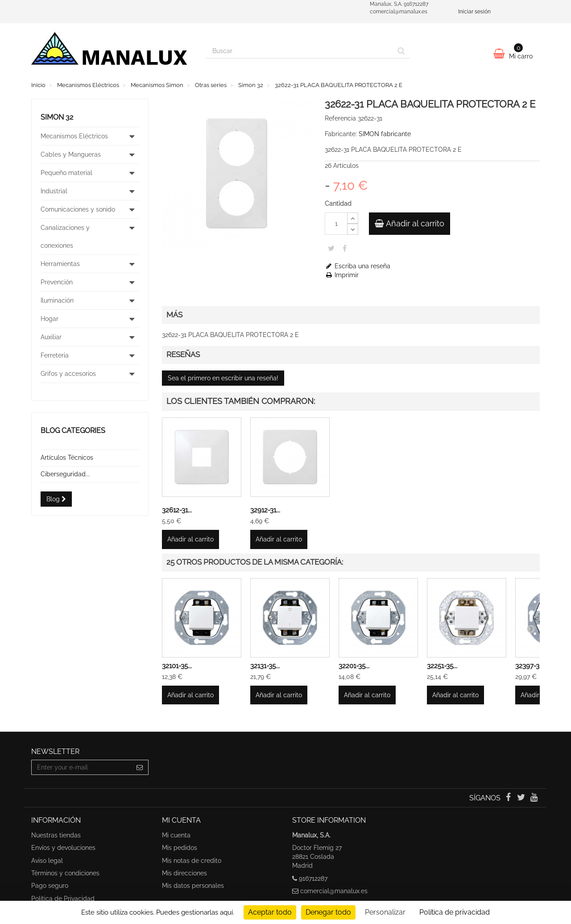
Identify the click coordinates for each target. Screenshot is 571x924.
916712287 (313, 878)
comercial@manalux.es (334, 891)
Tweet (331, 248)
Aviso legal (47, 861)
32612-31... (177, 510)
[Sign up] (140, 767)
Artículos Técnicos (67, 458)
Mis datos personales (193, 886)
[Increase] (353, 218)
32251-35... (442, 666)
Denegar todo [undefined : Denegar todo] (328, 912)
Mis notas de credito (192, 861)
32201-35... (354, 666)
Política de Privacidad (63, 899)
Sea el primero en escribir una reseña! (223, 378)
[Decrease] (353, 229)
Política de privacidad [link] (455, 912)
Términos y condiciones (65, 873)
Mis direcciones (184, 873)
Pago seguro (50, 886)
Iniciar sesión (474, 12)
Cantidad (338, 204)
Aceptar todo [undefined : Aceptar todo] (270, 912)
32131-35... (265, 666)
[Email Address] (81, 767)
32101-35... (177, 666)
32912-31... (265, 510)
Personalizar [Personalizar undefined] (385, 912)
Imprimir (342, 275)
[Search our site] (299, 51)
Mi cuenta (176, 835)
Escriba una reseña (358, 266)
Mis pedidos (180, 848)
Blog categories (73, 431)
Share (345, 248)
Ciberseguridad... (65, 474)
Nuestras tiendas (56, 835)
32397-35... (531, 666)
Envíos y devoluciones (63, 848)
